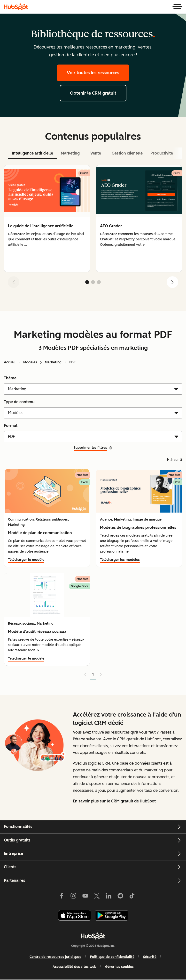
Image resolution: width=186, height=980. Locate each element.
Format (11, 426)
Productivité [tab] (162, 153)
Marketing (53, 362)
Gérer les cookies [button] (119, 967)
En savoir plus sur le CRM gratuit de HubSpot (114, 801)
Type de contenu (19, 402)
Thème (10, 378)
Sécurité (150, 957)
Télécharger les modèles (120, 560)
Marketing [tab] (70, 153)
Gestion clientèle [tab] (127, 153)
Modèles (30, 362)
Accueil (10, 362)
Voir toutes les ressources (93, 73)
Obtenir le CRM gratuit (93, 93)
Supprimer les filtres (93, 448)
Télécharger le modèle (26, 560)
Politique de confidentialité (112, 957)
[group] (47, 219)
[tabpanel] (93, 228)
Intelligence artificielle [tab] (33, 153)
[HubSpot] (16, 7)
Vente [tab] (96, 153)
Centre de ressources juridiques (55, 957)
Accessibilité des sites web (74, 967)
